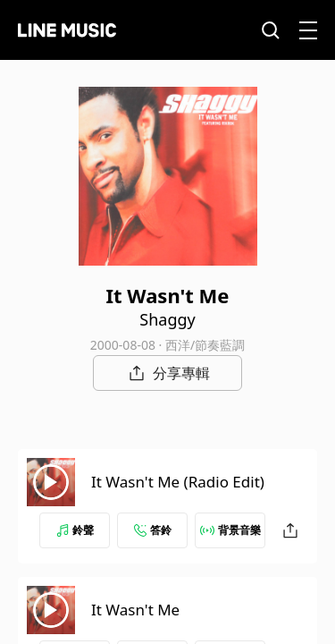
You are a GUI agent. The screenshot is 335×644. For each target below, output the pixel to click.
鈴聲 (75, 530)
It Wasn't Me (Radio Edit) (178, 482)
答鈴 (153, 530)
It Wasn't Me (135, 610)
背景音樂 (230, 530)
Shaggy (167, 319)
